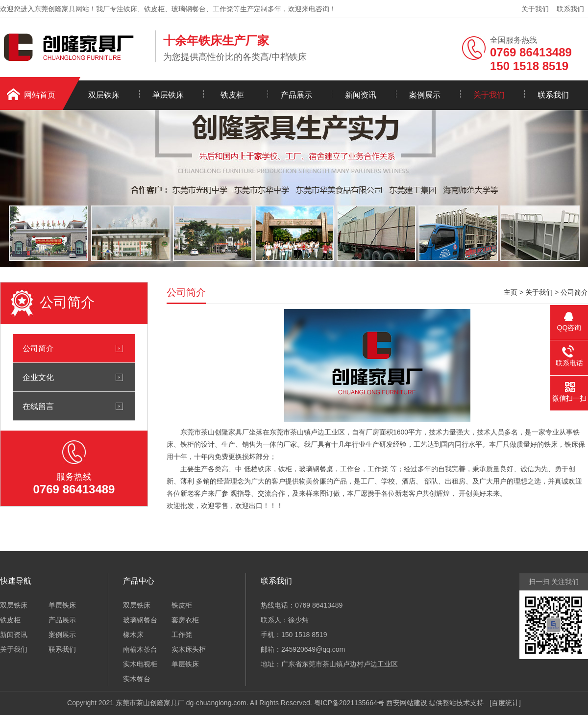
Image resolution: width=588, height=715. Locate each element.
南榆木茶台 (140, 649)
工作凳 (182, 635)
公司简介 (38, 348)
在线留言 (38, 406)
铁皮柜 (232, 95)
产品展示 (296, 95)
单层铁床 (168, 95)
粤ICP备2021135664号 (349, 703)
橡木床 (133, 635)
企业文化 (38, 377)
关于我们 (535, 9)
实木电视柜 (140, 664)
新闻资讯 (361, 95)
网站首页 (40, 95)
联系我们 (570, 9)
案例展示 (425, 95)
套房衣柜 (185, 620)
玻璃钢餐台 (140, 620)
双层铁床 (104, 95)
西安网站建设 (407, 703)
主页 (511, 292)
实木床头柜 (189, 649)
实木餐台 (137, 679)
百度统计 (505, 703)
